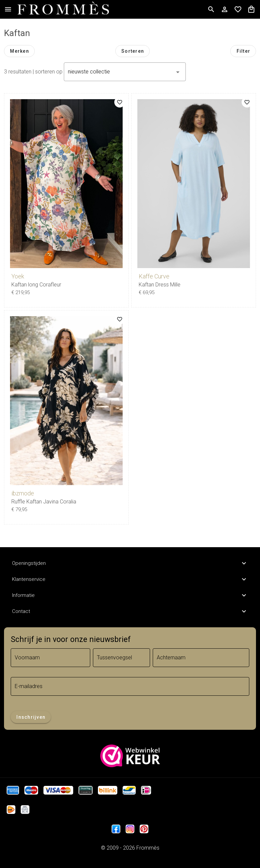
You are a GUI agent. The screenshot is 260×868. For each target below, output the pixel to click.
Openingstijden (130, 563)
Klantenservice (130, 579)
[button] (125, 72)
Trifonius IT (130, 856)
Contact (130, 611)
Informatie (130, 595)
